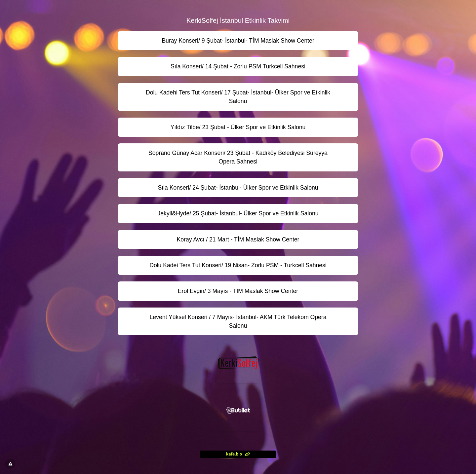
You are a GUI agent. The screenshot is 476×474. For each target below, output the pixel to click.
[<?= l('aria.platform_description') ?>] (238, 454)
